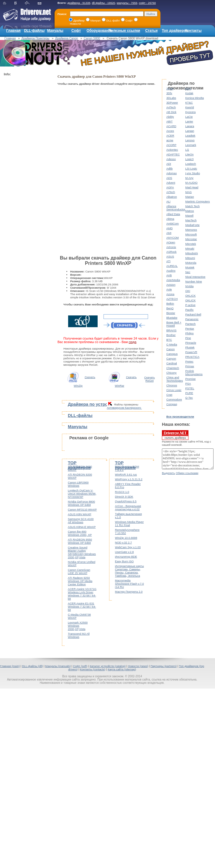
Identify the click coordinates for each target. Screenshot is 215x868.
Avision (171, 285)
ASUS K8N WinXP (79, 514)
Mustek (190, 267)
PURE (189, 393)
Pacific (189, 310)
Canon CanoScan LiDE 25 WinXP (79, 571)
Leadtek (190, 135)
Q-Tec (189, 398)
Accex (170, 131)
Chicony (171, 373)
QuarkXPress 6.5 (126, 501)
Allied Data (173, 214)
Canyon (171, 359)
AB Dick (171, 112)
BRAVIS (171, 330)
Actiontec (172, 150)
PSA (188, 384)
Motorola (191, 263)
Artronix (171, 247)
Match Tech (192, 206)
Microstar (191, 239)
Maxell (189, 216)
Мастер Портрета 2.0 (129, 592)
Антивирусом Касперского (124, 408)
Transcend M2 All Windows (79, 635)
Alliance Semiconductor (176, 208)
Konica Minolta (195, 98)
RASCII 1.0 (122, 492)
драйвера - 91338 (79, 3)
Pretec (189, 361)
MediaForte (192, 225)
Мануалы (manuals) (58, 666)
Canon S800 (92, 38)
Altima (170, 219)
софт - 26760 (147, 3)
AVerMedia (173, 280)
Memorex (191, 230)
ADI (169, 164)
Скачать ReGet (150, 379)
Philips (189, 333)
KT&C (189, 103)
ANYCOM (173, 238)
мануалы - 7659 (127, 3)
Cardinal (172, 363)
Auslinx (171, 271)
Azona (170, 294)
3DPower (172, 103)
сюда (132, 342)
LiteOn (189, 154)
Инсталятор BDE (126, 557)
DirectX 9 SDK (124, 497)
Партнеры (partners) (164, 666)
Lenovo (190, 140)
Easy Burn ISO (124, 561)
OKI (188, 291)
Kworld (189, 107)
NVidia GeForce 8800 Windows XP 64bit (81, 503)
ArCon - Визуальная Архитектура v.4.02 (128, 508)
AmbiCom (173, 223)
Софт (76, 31)
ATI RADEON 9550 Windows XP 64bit (80, 541)
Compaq (172, 404)
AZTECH (172, 299)
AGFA (170, 187)
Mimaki (190, 248)
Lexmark (191, 145)
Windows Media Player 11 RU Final (129, 523)
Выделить (168, 473)
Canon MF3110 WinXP (82, 509)
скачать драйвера (175, 435)
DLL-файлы (34, 31)
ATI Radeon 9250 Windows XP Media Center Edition (80, 581)
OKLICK (190, 296)
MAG (188, 192)
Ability (170, 117)
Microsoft (191, 234)
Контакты (193, 31)
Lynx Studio (193, 173)
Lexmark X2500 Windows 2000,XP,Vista (78, 626)
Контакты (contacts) (93, 669)
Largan (190, 131)
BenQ (170, 308)
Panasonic (192, 319)
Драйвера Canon (67, 38)
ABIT (169, 121)
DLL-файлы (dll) (33, 666)
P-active (190, 305)
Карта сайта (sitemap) (122, 669)
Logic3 (189, 159)
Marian (189, 197)
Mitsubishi (192, 253)
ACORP (171, 145)
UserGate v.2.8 (124, 552)
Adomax (171, 173)
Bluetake (172, 318)
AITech (171, 192)
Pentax (190, 329)
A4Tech (171, 107)
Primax (190, 366)
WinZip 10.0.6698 (126, 538)
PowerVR (191, 352)
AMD (169, 228)
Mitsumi (190, 258)
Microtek (191, 244)
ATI (168, 261)
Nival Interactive (195, 277)
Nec (188, 272)
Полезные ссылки (124, 31)
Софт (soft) (80, 666)
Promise (190, 379)
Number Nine (194, 281)
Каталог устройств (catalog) (108, 666)
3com (170, 88)
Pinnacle (191, 343)
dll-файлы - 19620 (103, 3)
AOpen (171, 242)
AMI (169, 233)
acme (170, 140)
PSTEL (190, 388)
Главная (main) (10, 666)
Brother (171, 335)
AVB (169, 275)
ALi (168, 201)
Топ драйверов (175, 31)
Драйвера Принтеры (36, 38)
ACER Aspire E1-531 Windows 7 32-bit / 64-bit (82, 607)
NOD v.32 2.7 (123, 542)
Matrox (189, 211)
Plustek (190, 347)
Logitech (191, 164)
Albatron (172, 197)
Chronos (172, 385)
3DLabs (171, 98)
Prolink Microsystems (194, 373)
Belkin (170, 304)
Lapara (190, 126)
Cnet (169, 395)
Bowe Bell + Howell (174, 324)
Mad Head (192, 187)
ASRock (171, 252)
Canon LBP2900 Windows (78, 484)
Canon (170, 349)
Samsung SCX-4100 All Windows (81, 521)
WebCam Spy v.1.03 (128, 547)
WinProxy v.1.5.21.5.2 (129, 479)
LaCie (189, 117)
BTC (169, 340)
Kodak (189, 93)
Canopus (172, 354)
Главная (13, 31)
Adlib (169, 168)
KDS (188, 88)
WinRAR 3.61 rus (126, 474)
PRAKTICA (192, 357)
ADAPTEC (173, 154)
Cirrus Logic (174, 390)
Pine (188, 338)
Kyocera (190, 112)
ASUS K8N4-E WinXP (82, 527)
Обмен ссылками (187, 473)
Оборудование (100, 31)
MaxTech (191, 220)
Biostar (171, 313)
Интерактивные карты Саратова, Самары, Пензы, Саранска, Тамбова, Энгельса (129, 571)
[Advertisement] (27, 167)
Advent (171, 183)
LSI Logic (191, 168)
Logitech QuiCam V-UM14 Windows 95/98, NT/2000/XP (82, 494)
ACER (170, 135)
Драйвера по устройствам (95, 404)
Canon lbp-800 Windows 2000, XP (80, 533)
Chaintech (173, 368)
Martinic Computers (197, 201)
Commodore (174, 399)
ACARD (171, 126)
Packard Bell (193, 314)
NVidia (189, 286)
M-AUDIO (191, 183)
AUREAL (172, 266)
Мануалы (55, 31)
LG (187, 150)
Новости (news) (138, 666)
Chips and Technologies (175, 379)
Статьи (151, 31)
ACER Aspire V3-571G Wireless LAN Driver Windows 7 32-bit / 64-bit (82, 594)
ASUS (170, 256)
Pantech (190, 324)
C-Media (172, 344)
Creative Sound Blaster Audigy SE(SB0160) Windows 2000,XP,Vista (82, 552)
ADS (169, 178)
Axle (169, 289)
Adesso (171, 159)
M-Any (189, 178)
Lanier (189, 121)
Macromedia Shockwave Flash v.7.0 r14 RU (129, 584)
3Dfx (169, 93)
